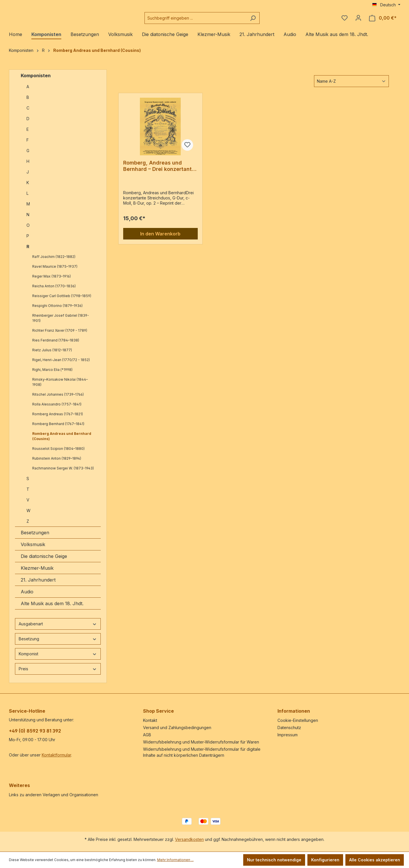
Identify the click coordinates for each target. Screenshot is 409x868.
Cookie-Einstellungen (298, 720)
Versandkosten (189, 839)
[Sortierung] (351, 86)
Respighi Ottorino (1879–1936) (57, 310)
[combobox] (210, 20)
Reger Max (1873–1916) (52, 281)
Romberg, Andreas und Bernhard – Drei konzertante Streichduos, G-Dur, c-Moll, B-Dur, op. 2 (159, 171)
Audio (27, 596)
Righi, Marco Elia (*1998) (52, 374)
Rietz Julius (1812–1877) (52, 355)
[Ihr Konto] (358, 20)
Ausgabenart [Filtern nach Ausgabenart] (58, 628)
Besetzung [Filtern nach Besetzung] (58, 643)
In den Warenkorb (160, 238)
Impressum (288, 735)
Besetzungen (35, 537)
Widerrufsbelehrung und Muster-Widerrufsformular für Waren (201, 742)
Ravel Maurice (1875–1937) (55, 271)
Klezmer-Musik (37, 573)
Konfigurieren (325, 860)
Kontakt (150, 720)
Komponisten (36, 80)
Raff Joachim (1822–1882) (54, 261)
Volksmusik (33, 549)
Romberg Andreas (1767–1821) (58, 419)
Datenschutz (289, 728)
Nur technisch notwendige (274, 860)
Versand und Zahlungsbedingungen (177, 728)
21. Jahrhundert (38, 584)
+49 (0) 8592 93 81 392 (35, 731)
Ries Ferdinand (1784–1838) (56, 345)
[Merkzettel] (345, 20)
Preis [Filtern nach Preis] (58, 673)
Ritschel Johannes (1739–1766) (58, 399)
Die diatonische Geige (44, 561)
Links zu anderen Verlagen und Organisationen (54, 795)
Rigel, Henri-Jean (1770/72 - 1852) (61, 364)
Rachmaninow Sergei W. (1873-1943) (63, 473)
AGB (147, 735)
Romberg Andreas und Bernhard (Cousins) (62, 441)
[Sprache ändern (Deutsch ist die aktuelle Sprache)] (386, 5)
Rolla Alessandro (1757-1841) (57, 409)
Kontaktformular (56, 755)
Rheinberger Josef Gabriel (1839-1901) (61, 323)
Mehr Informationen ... (175, 860)
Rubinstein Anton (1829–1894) (57, 463)
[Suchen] (267, 20)
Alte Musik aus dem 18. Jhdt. (52, 608)
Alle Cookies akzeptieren (375, 860)
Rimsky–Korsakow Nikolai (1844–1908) (60, 387)
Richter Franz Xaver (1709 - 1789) (60, 335)
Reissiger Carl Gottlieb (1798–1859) (62, 300)
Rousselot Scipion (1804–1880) (58, 453)
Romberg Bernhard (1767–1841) (58, 428)
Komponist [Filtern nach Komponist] (58, 658)
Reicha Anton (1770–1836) (54, 291)
